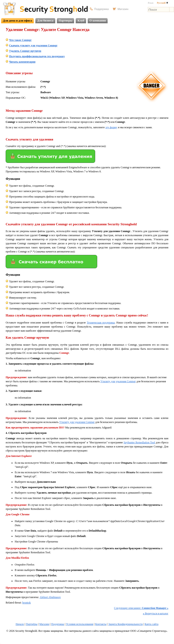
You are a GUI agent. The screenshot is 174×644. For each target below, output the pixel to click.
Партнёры (32, 624)
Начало (20, 624)
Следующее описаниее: (141, 608)
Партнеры (66, 20)
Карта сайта (151, 624)
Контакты (101, 624)
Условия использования (80, 624)
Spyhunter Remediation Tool (139, 442)
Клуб (81, 20)
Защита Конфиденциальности (126, 624)
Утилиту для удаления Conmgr (118, 381)
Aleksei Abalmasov (50, 597)
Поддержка (58, 624)
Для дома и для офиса (17, 20)
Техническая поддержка (101, 323)
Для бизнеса (45, 20)
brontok (26, 603)
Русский (162, 3)
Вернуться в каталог (156, 613)
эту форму (111, 127)
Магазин (44, 624)
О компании (98, 20)
